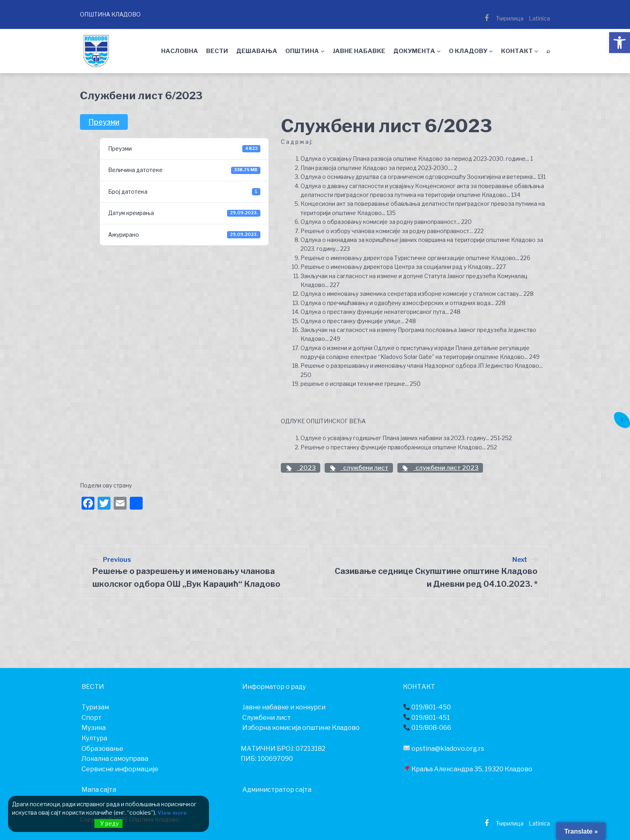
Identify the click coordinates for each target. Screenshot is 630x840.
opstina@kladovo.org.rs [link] (444, 749)
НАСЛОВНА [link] (180, 51)
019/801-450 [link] (427, 707)
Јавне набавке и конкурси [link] (284, 707)
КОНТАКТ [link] (517, 51)
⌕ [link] (548, 51)
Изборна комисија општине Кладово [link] (301, 728)
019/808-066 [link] (427, 728)
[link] (620, 43)
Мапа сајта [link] (99, 790)
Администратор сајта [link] (277, 790)
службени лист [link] (359, 468)
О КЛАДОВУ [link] (468, 51)
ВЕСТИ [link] (217, 51)
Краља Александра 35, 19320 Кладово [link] (468, 769)
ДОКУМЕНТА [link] (414, 51)
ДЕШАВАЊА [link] (257, 51)
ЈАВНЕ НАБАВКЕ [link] (359, 51)
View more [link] (173, 813)
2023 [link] (301, 468)
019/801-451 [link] (427, 718)
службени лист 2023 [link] (440, 468)
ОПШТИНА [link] (302, 51)
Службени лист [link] (267, 718)
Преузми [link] (104, 122)
